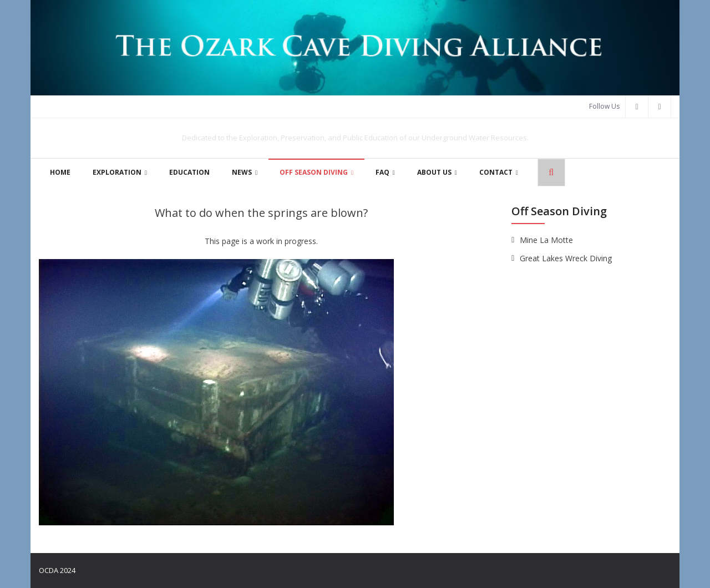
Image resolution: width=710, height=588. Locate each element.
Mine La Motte (546, 240)
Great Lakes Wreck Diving (566, 258)
